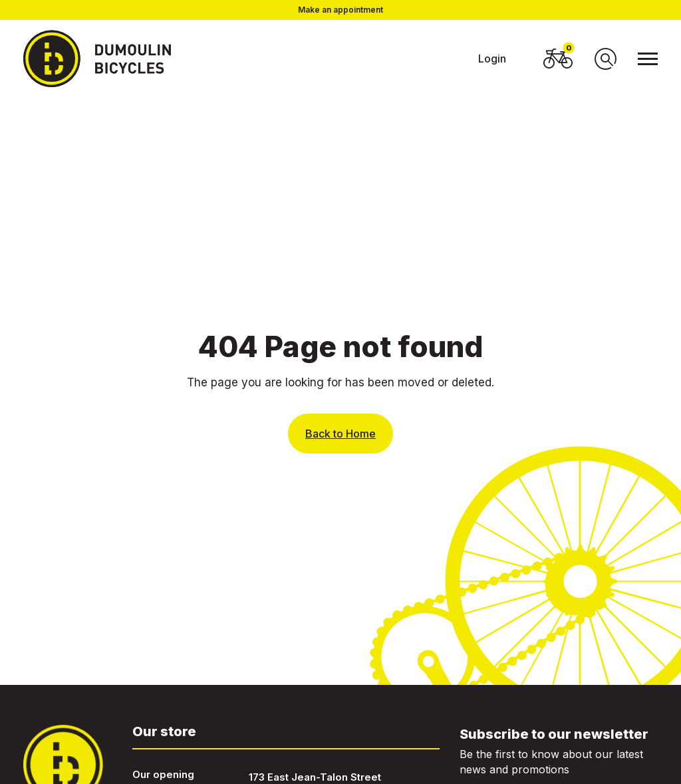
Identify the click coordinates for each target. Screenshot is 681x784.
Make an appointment (340, 10)
